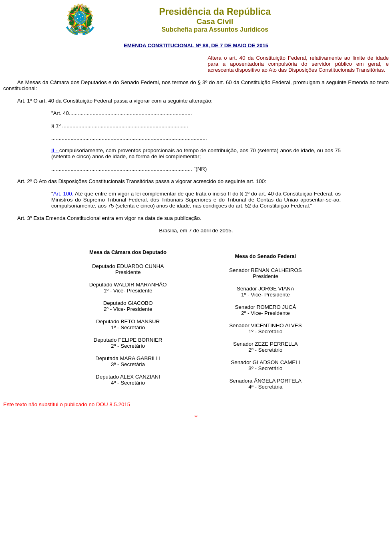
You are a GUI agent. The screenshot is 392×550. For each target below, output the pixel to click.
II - (55, 150)
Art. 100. (64, 194)
